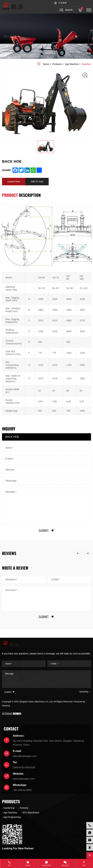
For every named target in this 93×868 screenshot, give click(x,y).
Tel (9, 865)
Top (84, 865)
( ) (81, 10)
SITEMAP (7, 713)
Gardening (9, 808)
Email (28, 865)
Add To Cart (37, 181)
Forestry (24, 808)
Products (57, 64)
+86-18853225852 (22, 790)
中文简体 (62, 3)
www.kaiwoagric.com (24, 779)
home (46, 64)
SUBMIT (46, 530)
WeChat (65, 865)
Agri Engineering (12, 817)
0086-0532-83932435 (24, 767)
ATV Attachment (31, 813)
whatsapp (47, 865)
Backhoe (86, 64)
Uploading (84, 692)
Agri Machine (72, 64)
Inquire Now (14, 181)
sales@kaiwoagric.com (25, 756)
